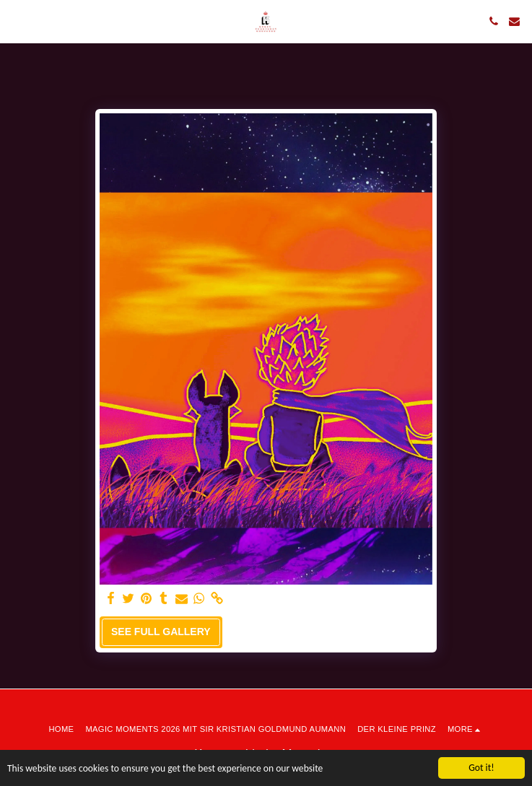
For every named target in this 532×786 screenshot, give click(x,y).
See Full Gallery (161, 632)
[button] (16, 21)
